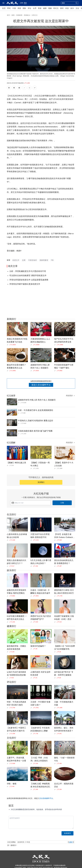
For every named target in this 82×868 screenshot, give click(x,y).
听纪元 (56, 8)
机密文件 (16, 260)
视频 (50, 8)
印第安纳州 (33, 260)
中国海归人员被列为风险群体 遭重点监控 (36, 421)
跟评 (71, 842)
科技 (67, 8)
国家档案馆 (44, 260)
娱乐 (72, 8)
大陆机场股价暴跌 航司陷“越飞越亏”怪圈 (35, 431)
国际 (24, 8)
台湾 (35, 8)
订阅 (62, 503)
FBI (52, 260)
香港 (40, 8)
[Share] (8, 345)
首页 (4, 8)
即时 (9, 8)
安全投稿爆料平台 (46, 798)
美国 (19, 8)
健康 (45, 8)
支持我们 (41, 482)
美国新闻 (19, 15)
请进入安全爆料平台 (41, 385)
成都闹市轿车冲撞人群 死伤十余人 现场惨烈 (37, 400)
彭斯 (24, 260)
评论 (29, 8)
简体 (25, 3)
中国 (14, 8)
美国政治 (27, 15)
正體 (21, 3)
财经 (62, 8)
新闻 (13, 15)
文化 (77, 8)
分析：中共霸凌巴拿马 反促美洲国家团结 (36, 410)
